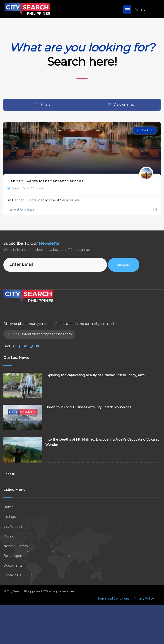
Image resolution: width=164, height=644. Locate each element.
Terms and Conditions (113, 598)
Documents (13, 565)
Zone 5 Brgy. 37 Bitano (26, 188)
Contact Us (12, 575)
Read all (12, 474)
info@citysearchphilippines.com (47, 334)
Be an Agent (13, 556)
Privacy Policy (144, 598)
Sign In (143, 9)
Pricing (9, 536)
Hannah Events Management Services (45, 181)
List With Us (13, 526)
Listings (10, 517)
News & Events (16, 546)
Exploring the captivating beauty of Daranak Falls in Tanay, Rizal (95, 375)
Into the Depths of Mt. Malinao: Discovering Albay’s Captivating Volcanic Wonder (102, 442)
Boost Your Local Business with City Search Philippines (88, 407)
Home (8, 507)
